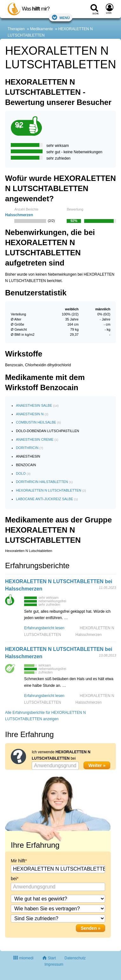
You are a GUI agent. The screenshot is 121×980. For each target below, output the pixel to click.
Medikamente (42, 29)
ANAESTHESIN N (30, 414)
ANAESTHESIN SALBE (34, 405)
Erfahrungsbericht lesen (44, 628)
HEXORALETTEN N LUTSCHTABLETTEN (49, 490)
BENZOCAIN (26, 465)
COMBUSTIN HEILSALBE (36, 422)
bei (14, 879)
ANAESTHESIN (28, 456)
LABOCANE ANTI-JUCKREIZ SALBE (44, 499)
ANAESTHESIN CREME (35, 439)
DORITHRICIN (27, 448)
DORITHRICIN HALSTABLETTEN (42, 482)
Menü (61, 17)
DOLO (21, 473)
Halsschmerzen (19, 215)
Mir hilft (18, 861)
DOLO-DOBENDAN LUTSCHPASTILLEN (47, 431)
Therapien (16, 29)
